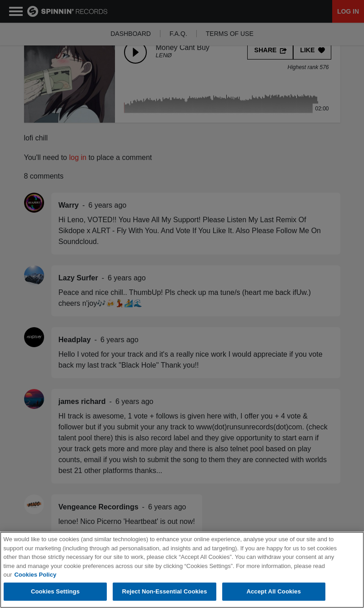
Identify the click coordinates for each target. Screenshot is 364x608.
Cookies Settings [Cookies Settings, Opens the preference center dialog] (55, 592)
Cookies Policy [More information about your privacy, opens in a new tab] (35, 575)
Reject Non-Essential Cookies (164, 592)
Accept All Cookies (274, 592)
